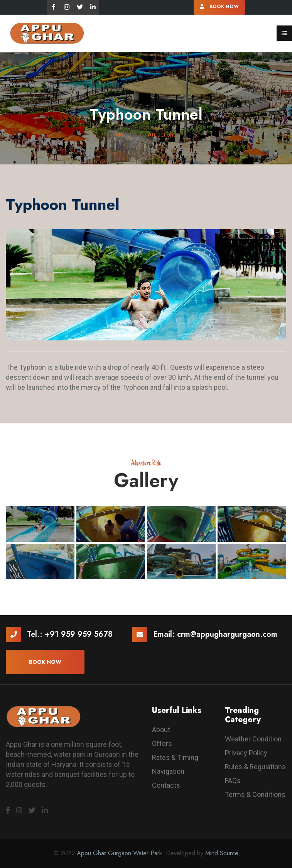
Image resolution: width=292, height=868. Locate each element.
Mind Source (222, 853)
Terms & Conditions (255, 794)
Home (124, 135)
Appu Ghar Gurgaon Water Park (119, 853)
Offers (162, 744)
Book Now (219, 7)
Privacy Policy (246, 753)
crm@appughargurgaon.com (227, 634)
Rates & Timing (175, 757)
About (161, 730)
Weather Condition (253, 739)
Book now (45, 662)
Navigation (168, 771)
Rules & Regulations (255, 767)
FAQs (233, 781)
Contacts (166, 785)
